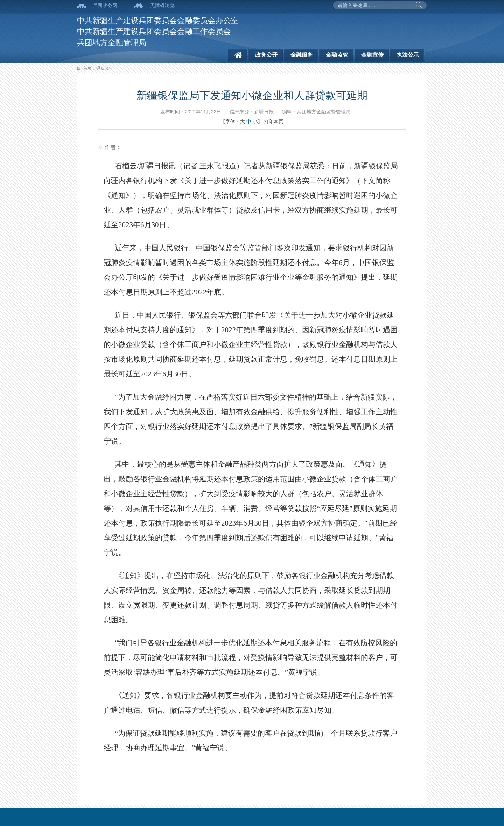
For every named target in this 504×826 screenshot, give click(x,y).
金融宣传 (372, 55)
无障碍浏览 (162, 5)
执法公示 (408, 55)
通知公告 (105, 68)
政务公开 (266, 55)
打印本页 (274, 122)
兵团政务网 (105, 5)
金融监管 (337, 55)
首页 (87, 68)
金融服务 (302, 55)
